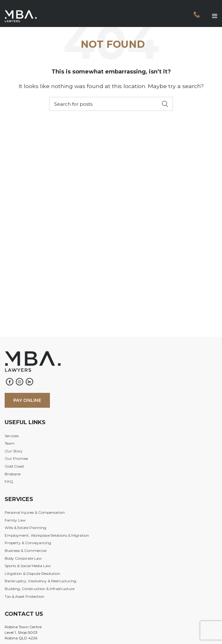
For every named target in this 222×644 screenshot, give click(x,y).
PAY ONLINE (27, 400)
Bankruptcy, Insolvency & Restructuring (40, 581)
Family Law (15, 520)
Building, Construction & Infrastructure (40, 589)
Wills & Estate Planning (25, 528)
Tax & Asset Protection (24, 596)
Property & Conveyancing (28, 543)
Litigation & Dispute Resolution (32, 573)
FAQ (9, 481)
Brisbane (13, 474)
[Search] (111, 104)
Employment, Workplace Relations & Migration (47, 535)
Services (12, 436)
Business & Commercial (26, 551)
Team (10, 443)
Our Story (14, 451)
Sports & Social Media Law (28, 566)
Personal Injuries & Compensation (35, 512)
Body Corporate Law (23, 558)
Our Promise (16, 458)
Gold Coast (14, 466)
